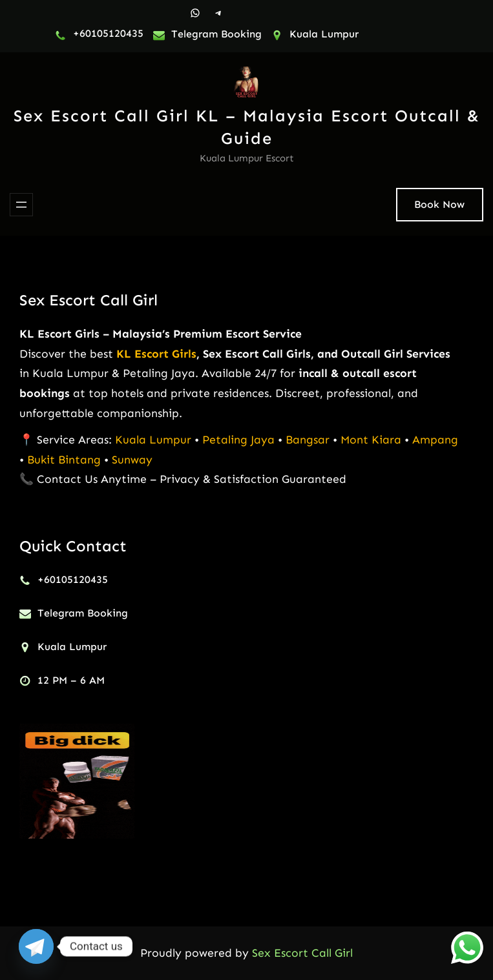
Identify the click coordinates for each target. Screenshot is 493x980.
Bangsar (309, 440)
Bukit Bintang (64, 460)
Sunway (132, 460)
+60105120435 (108, 33)
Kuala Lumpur (153, 440)
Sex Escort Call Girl (89, 300)
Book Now (439, 204)
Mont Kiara (371, 440)
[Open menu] (21, 205)
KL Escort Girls (156, 354)
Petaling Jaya (238, 440)
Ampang (435, 440)
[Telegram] (36, 946)
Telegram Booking (216, 34)
